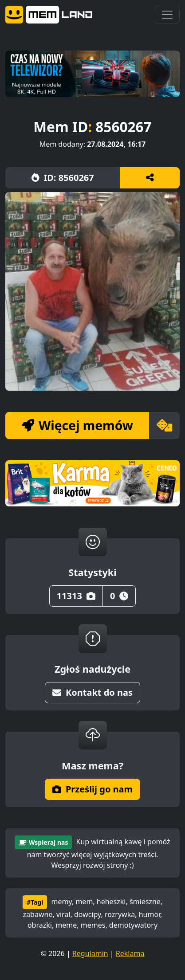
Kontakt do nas (92, 692)
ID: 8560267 (63, 178)
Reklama (130, 953)
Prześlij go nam (92, 789)
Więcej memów (77, 425)
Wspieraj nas (43, 842)
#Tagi (35, 902)
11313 (76, 596)
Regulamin (90, 953)
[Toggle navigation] (167, 15)
